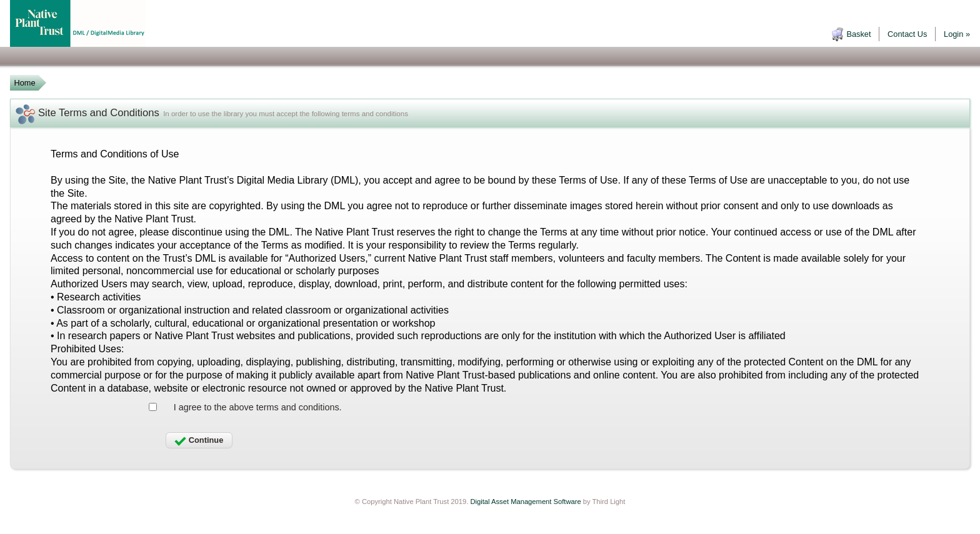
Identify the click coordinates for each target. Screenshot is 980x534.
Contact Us (907, 34)
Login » (957, 34)
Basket (858, 34)
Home (24, 83)
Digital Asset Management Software (525, 502)
